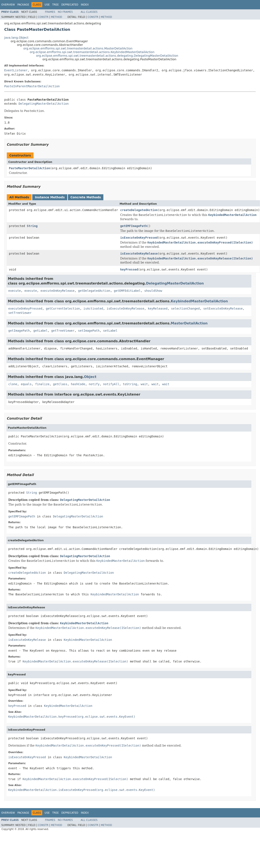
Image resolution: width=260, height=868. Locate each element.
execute (15, 291)
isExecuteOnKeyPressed (139, 238)
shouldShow (153, 291)
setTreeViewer (20, 313)
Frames (50, 12)
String (32, 226)
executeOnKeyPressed (25, 309)
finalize (42, 384)
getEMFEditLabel (127, 291)
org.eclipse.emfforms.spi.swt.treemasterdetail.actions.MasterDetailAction (78, 48)
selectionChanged (185, 309)
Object (90, 377)
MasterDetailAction (189, 323)
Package (23, 5)
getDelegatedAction (94, 291)
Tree (56, 5)
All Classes (89, 12)
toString (130, 384)
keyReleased (158, 309)
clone (13, 384)
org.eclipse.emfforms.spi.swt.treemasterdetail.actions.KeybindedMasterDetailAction (92, 52)
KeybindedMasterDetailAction (199, 301)
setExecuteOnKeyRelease (223, 309)
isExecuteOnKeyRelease (139, 254)
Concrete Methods (86, 197)
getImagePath (19, 331)
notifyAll (111, 384)
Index (85, 5)
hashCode (78, 384)
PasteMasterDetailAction (30, 168)
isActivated (93, 309)
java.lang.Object (16, 38)
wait (144, 384)
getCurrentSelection (63, 309)
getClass (60, 384)
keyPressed (129, 269)
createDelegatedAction (139, 210)
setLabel (110, 331)
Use (47, 5)
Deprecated (70, 5)
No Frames (65, 12)
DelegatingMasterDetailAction (44, 104)
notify (94, 384)
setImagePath (89, 331)
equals (26, 384)
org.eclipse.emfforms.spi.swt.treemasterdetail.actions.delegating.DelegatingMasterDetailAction (107, 56)
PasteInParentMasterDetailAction (32, 86)
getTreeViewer (63, 331)
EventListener (16, 70)
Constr (43, 17)
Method (57, 17)
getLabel (40, 331)
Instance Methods (50, 197)
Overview (8, 5)
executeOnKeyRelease (58, 291)
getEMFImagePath (134, 226)
